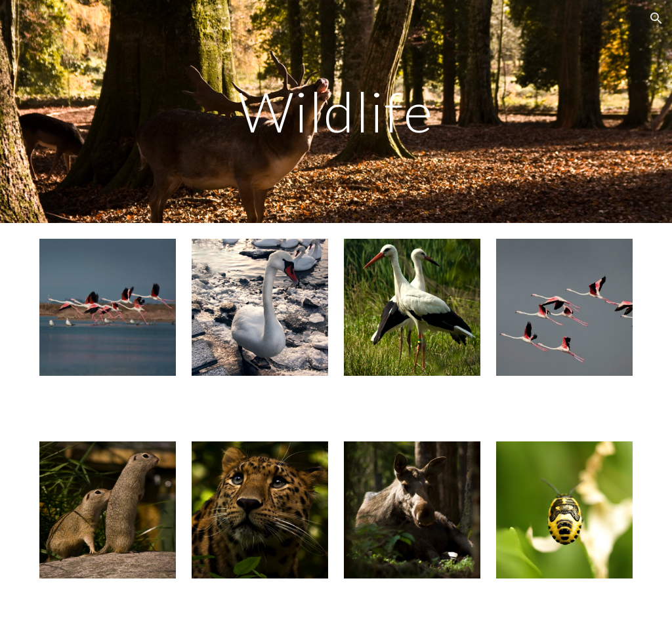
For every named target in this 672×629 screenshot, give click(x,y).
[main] (336, 111)
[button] (656, 18)
